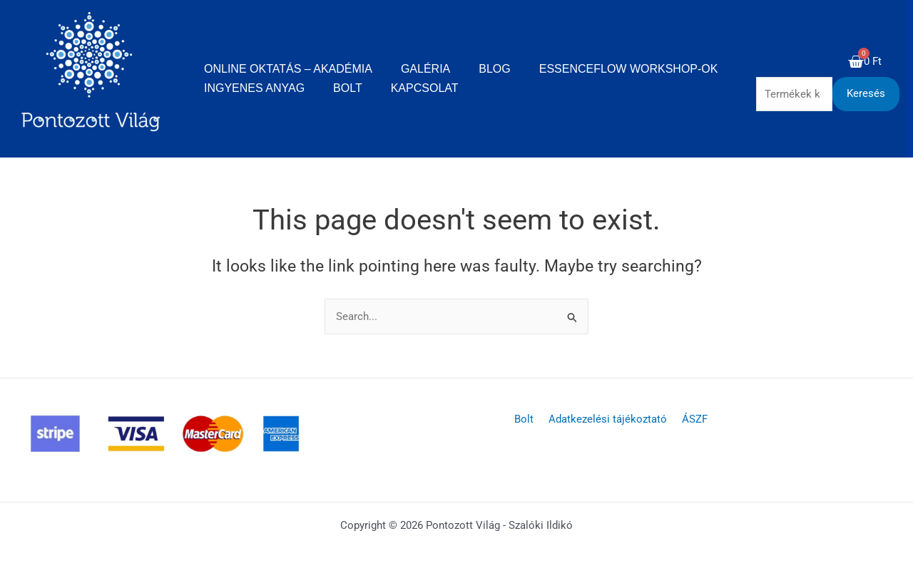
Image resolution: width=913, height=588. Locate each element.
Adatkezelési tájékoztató (608, 419)
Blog (494, 69)
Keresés (866, 93)
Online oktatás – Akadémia (288, 69)
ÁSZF (690, 419)
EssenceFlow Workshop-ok (629, 69)
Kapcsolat (425, 88)
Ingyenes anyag (254, 88)
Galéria (425, 69)
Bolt (348, 88)
